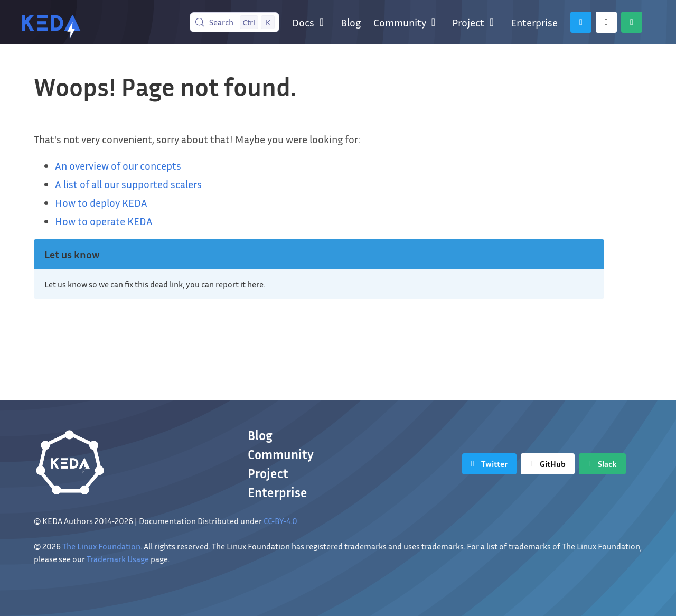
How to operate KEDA (104, 221)
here (255, 284)
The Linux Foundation (101, 546)
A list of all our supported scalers (128, 184)
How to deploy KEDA (101, 202)
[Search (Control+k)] (235, 22)
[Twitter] (581, 22)
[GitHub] (606, 22)
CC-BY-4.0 (280, 521)
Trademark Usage (118, 559)
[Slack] (632, 22)
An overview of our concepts (118, 165)
